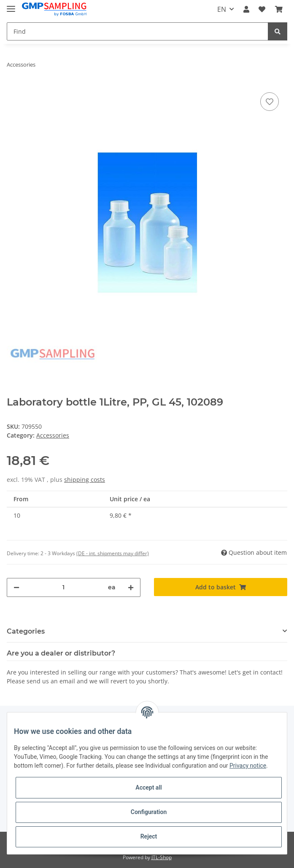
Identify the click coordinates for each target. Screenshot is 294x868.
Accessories (53, 435)
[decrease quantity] (16, 587)
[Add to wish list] (270, 102)
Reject (149, 836)
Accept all (148, 787)
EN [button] (222, 9)
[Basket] (279, 9)
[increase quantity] (131, 587)
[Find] (138, 31)
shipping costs (85, 480)
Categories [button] (26, 631)
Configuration (149, 812)
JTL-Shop (162, 857)
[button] (246, 9)
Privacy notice (248, 766)
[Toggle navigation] (11, 5)
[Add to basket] (221, 587)
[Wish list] (262, 9)
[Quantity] (64, 587)
